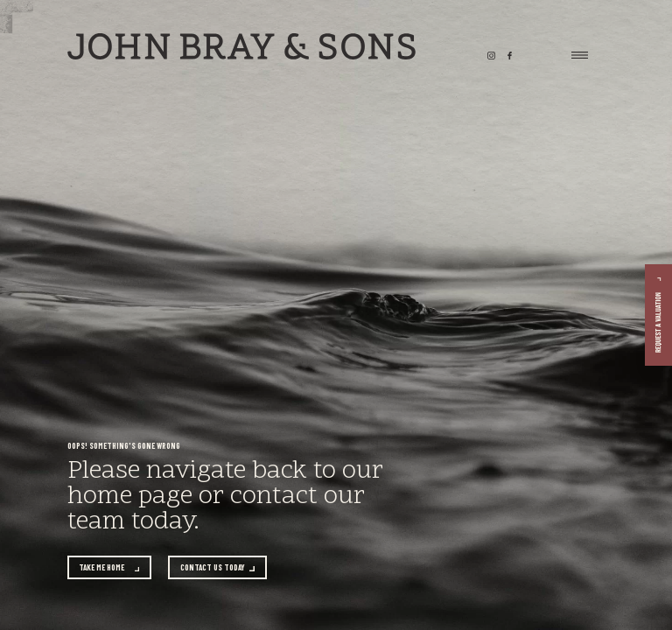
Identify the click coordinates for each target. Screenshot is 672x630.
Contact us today (213, 567)
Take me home (101, 567)
